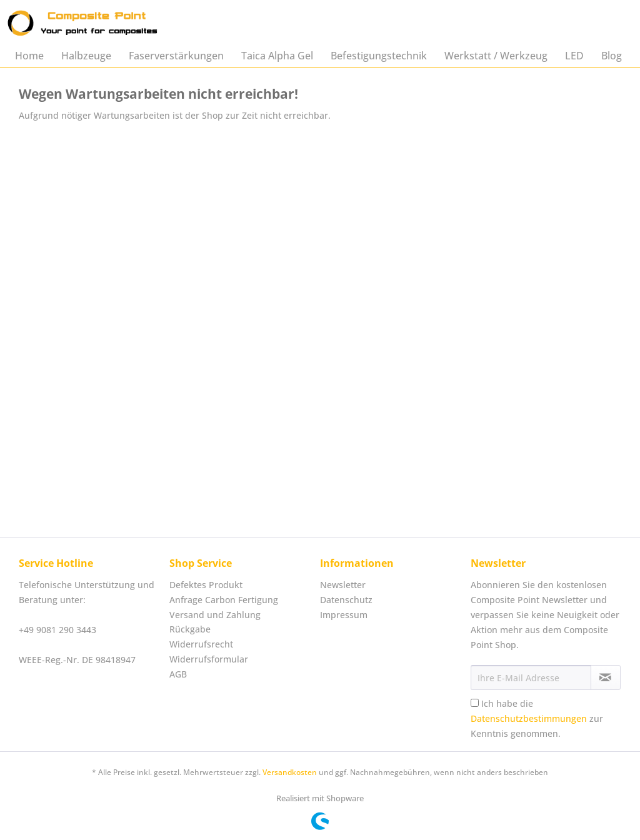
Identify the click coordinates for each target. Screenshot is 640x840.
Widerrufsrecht (201, 644)
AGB (178, 674)
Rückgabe (190, 629)
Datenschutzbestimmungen (529, 718)
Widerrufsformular (209, 659)
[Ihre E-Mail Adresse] (531, 677)
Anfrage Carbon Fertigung (224, 600)
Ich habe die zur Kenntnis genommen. (537, 718)
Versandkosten (290, 772)
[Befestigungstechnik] (379, 56)
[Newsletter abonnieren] (606, 677)
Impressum (344, 615)
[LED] (574, 56)
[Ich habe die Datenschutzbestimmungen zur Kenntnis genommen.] (475, 703)
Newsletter (343, 585)
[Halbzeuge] (86, 56)
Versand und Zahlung (215, 615)
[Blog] (612, 56)
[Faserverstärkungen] (176, 56)
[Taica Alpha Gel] (277, 56)
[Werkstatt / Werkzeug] (496, 56)
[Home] (29, 56)
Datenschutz (346, 600)
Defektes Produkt (206, 585)
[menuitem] (29, 56)
